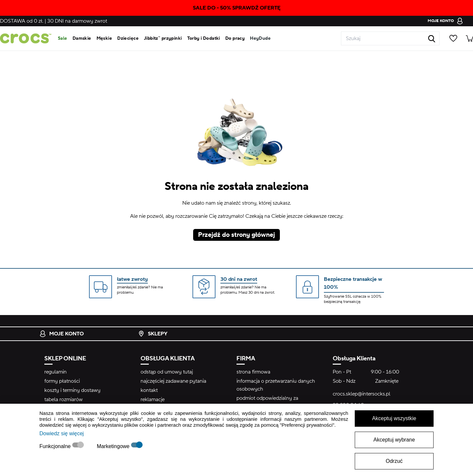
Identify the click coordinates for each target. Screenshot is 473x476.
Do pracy (235, 38)
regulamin (56, 372)
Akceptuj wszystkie (394, 418)
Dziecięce (128, 38)
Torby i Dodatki (204, 38)
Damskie (82, 38)
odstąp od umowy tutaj (167, 372)
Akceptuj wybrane (394, 440)
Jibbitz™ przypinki (163, 38)
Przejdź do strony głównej (236, 235)
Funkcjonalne (56, 446)
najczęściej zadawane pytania (173, 381)
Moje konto (62, 334)
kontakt (149, 390)
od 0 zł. (22, 21)
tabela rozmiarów (64, 399)
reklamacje (153, 399)
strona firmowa (253, 372)
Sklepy (153, 334)
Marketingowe (114, 446)
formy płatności (62, 381)
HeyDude (260, 38)
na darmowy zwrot (77, 21)
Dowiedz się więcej (62, 433)
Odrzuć (394, 461)
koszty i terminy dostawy (72, 390)
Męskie (104, 38)
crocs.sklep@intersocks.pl (361, 394)
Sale (63, 38)
